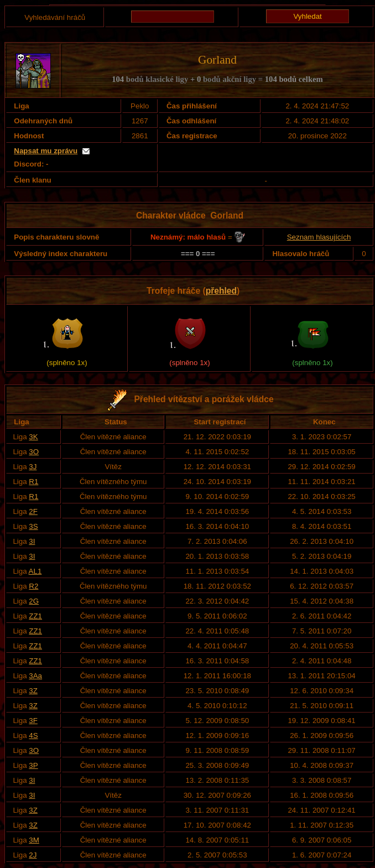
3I (32, 541)
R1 (33, 482)
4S (33, 736)
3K (33, 437)
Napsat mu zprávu (46, 151)
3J (33, 467)
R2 (33, 586)
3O (34, 452)
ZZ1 (35, 616)
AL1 (35, 571)
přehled (221, 291)
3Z (33, 691)
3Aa (35, 676)
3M (34, 840)
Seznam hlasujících (319, 237)
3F (33, 721)
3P (33, 765)
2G (34, 601)
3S (33, 526)
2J (33, 855)
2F (33, 511)
